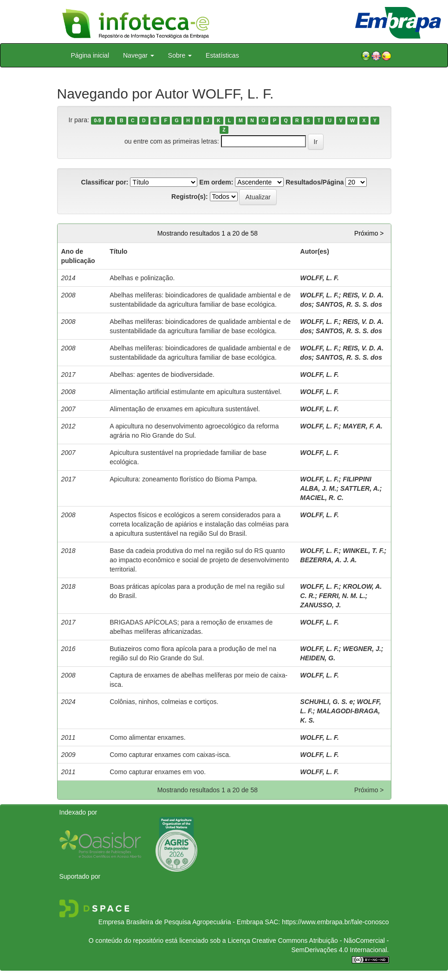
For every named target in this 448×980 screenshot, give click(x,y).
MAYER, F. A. (363, 426)
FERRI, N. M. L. (342, 596)
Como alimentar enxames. (147, 737)
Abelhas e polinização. (142, 278)
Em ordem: (216, 182)
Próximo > (369, 233)
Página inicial (90, 55)
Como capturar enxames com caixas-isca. (170, 755)
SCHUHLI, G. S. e (327, 702)
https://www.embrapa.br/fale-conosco (335, 922)
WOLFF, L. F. (320, 278)
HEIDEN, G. (318, 658)
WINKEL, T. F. (363, 551)
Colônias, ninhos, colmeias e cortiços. (164, 702)
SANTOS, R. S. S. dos (349, 304)
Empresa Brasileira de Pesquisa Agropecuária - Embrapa (181, 922)
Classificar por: (105, 182)
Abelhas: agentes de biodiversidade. (162, 375)
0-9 (97, 120)
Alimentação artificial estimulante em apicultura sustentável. (195, 392)
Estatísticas (222, 55)
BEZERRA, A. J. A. (329, 560)
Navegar (139, 55)
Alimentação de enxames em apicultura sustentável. (185, 409)
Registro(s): (190, 197)
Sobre (180, 55)
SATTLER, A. (360, 488)
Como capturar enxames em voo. (158, 772)
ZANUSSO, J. (321, 605)
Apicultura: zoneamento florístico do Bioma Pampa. (183, 479)
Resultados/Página (315, 182)
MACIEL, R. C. (322, 498)
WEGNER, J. (362, 649)
